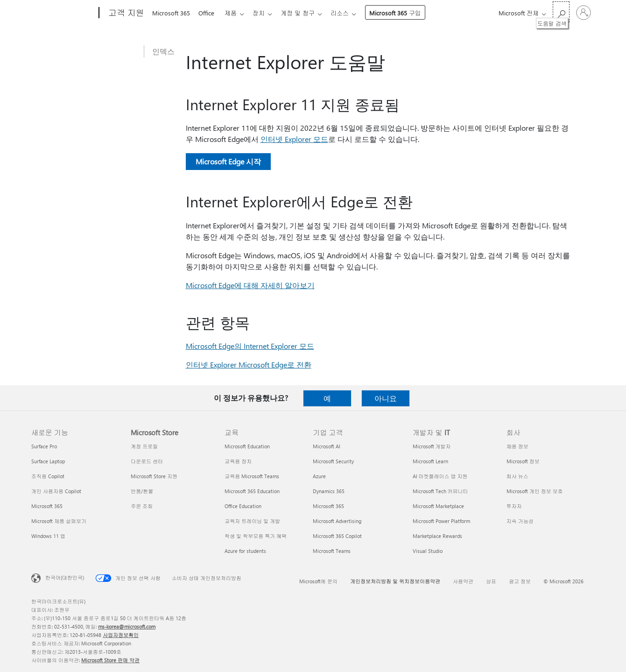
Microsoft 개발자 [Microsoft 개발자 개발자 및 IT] (432, 446)
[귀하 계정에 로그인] (584, 13)
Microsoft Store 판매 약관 (110, 660)
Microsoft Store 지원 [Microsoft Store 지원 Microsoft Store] (154, 476)
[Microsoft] (63, 13)
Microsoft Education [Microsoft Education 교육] (247, 446)
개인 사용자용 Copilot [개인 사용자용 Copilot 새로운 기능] (56, 491)
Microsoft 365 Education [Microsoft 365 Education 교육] (252, 491)
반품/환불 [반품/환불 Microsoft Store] (142, 491)
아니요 (386, 398)
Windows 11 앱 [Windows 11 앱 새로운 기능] (48, 536)
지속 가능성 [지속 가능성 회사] (520, 521)
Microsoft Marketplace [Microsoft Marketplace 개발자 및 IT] (438, 506)
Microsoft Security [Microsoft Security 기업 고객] (333, 461)
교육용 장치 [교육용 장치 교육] (238, 461)
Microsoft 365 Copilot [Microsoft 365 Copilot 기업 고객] (337, 536)
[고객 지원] (125, 13)
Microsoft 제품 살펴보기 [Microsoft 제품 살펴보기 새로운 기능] (59, 521)
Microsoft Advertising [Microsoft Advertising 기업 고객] (337, 521)
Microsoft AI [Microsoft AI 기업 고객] (327, 446)
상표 (491, 581)
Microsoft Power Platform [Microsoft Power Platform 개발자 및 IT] (441, 521)
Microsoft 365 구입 (404, 13)
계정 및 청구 (305, 13)
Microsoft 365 (171, 13)
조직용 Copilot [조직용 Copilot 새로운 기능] (48, 476)
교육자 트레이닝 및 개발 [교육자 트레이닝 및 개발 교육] (252, 521)
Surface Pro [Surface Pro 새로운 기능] (44, 446)
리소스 (349, 13)
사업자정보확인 (121, 635)
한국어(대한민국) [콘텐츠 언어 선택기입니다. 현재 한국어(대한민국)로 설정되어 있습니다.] (65, 577)
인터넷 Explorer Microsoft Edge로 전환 (249, 364)
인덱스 (163, 51)
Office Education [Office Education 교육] (243, 506)
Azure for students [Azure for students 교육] (245, 551)
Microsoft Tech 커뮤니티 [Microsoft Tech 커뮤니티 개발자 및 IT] (440, 491)
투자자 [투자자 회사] (514, 506)
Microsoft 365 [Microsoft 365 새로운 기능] (47, 506)
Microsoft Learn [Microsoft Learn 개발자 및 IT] (430, 461)
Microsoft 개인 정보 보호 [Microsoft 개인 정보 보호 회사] (535, 491)
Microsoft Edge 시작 (228, 161)
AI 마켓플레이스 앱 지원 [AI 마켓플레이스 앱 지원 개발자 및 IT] (440, 476)
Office (208, 13)
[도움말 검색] (561, 12)
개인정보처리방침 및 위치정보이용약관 (395, 581)
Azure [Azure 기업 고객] (319, 476)
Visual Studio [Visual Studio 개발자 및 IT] (428, 551)
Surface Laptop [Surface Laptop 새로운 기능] (48, 461)
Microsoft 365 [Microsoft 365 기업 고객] (328, 506)
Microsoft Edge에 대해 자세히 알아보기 (250, 285)
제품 (234, 13)
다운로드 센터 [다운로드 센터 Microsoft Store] (147, 461)
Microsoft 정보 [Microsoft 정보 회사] (523, 461)
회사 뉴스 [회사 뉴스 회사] (517, 476)
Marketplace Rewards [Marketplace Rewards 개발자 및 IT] (437, 536)
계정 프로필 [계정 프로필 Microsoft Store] (144, 446)
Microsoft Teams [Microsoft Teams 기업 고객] (332, 551)
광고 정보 (520, 581)
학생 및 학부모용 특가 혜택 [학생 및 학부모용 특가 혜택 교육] (256, 536)
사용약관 (463, 581)
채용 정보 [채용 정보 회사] (517, 446)
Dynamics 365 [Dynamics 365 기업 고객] (329, 491)
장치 (264, 13)
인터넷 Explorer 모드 (294, 139)
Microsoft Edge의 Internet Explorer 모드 (250, 346)
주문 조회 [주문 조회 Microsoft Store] (142, 506)
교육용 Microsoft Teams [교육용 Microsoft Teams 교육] (252, 476)
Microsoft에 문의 (318, 581)
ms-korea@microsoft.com (127, 626)
